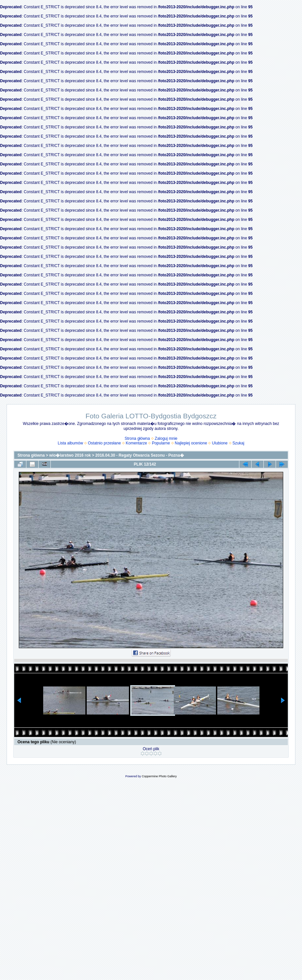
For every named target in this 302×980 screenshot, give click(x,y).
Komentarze (136, 443)
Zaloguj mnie (166, 438)
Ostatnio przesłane (105, 443)
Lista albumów (70, 443)
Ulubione (220, 443)
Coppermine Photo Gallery (159, 776)
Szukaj (238, 443)
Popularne (161, 443)
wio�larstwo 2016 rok (70, 455)
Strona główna (137, 438)
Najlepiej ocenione (191, 443)
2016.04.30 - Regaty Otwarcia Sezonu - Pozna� (140, 455)
